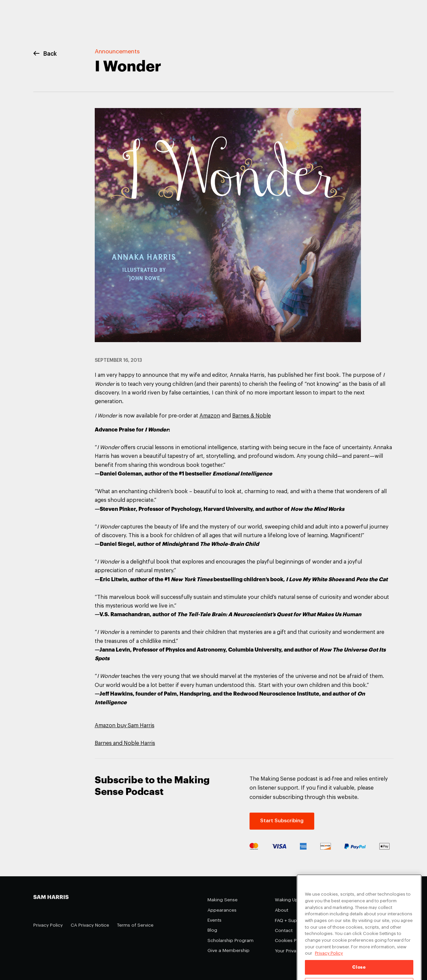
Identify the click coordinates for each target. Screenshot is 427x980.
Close (359, 972)
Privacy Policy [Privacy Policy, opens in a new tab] (329, 958)
